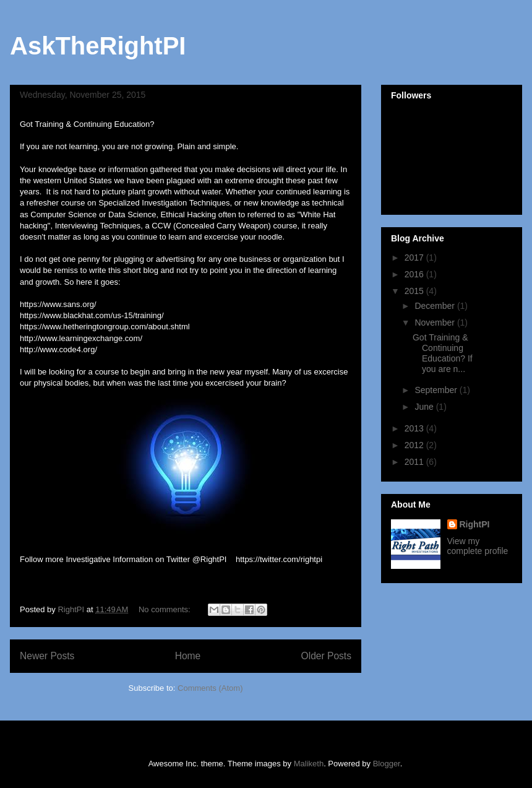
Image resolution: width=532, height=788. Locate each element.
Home (188, 656)
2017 (415, 258)
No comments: (165, 609)
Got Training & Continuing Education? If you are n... (443, 353)
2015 (415, 291)
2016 (415, 274)
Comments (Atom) (210, 688)
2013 (415, 428)
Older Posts (326, 656)
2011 (415, 462)
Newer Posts (47, 656)
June (425, 407)
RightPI (475, 524)
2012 (415, 445)
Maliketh (309, 764)
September (437, 390)
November (435, 323)
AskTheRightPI (98, 46)
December (435, 306)
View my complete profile (478, 546)
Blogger (387, 764)
